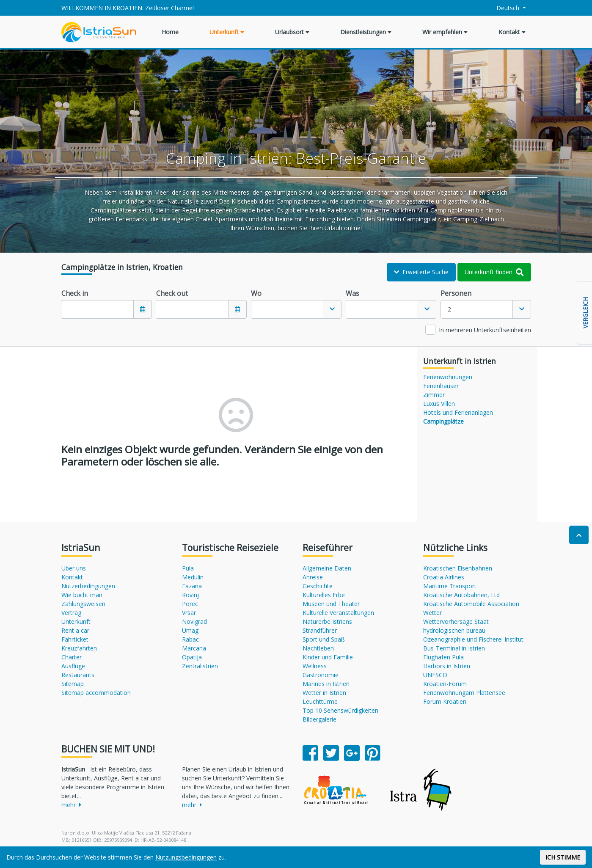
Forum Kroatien (445, 701)
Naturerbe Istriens (327, 621)
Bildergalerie (319, 719)
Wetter (432, 613)
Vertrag (71, 613)
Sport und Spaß (324, 639)
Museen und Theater (331, 604)
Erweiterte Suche (421, 272)
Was (352, 293)
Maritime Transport (450, 586)
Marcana (194, 648)
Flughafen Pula (443, 657)
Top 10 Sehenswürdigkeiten (340, 710)
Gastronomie (321, 675)
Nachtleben (318, 648)
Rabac (190, 639)
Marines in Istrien (326, 684)
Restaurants (78, 675)
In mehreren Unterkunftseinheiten (485, 330)
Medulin (193, 577)
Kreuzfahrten (79, 648)
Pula (188, 568)
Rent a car (75, 630)
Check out (172, 293)
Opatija (192, 657)
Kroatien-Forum (445, 684)
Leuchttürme (320, 701)
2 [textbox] (449, 309)
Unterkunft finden (494, 272)
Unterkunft (227, 32)
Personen (456, 293)
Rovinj (190, 595)
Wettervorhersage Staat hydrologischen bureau (456, 626)
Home (170, 32)
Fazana (192, 586)
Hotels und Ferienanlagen (458, 412)
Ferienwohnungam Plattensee (464, 693)
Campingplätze (443, 421)
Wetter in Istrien (324, 693)
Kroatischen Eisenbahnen (458, 568)
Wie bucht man (82, 595)
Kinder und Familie (328, 657)
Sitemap (73, 684)
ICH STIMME (563, 857)
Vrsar (189, 613)
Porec (190, 604)
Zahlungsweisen (83, 604)
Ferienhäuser (441, 386)
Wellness (315, 666)
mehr (71, 805)
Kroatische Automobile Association (471, 604)
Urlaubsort (292, 32)
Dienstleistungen (366, 32)
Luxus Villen (439, 404)
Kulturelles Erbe (324, 595)
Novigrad (194, 621)
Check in (75, 293)
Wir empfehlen (445, 32)
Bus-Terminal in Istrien (454, 648)
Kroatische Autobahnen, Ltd (461, 595)
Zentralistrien (200, 666)
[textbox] (287, 309)
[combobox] (296, 309)
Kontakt (512, 32)
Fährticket (75, 639)
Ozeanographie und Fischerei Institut (473, 639)
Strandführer (320, 630)
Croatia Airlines (444, 577)
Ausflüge (73, 666)
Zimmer (434, 395)
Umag (190, 630)
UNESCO (435, 675)
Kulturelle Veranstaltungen (338, 613)
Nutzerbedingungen (88, 586)
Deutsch (503, 8)
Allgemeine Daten (327, 568)
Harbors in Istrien (447, 666)
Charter (72, 657)
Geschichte (318, 586)
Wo (256, 293)
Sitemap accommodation (96, 693)
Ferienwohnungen (448, 377)
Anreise (313, 577)
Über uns (74, 568)
